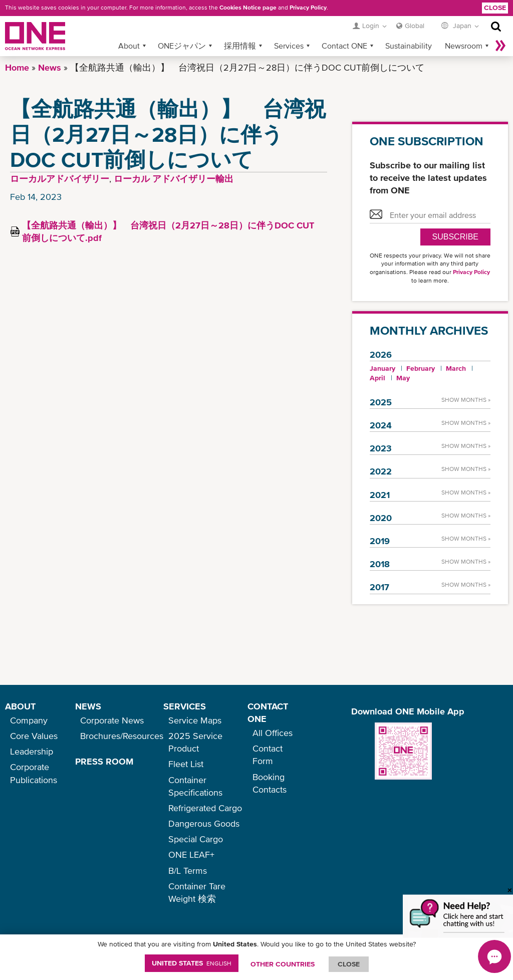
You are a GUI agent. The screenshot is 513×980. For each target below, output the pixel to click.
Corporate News (112, 720)
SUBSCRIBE (455, 237)
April (377, 378)
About (129, 46)
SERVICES (185, 706)
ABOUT (20, 706)
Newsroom (464, 46)
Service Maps (195, 720)
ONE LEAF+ (191, 854)
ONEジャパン (182, 46)
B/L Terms (188, 871)
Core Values (34, 736)
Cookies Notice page (248, 8)
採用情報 (240, 46)
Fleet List (186, 764)
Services (289, 46)
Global (415, 26)
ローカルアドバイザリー (60, 179)
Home (17, 67)
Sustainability (409, 46)
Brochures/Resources (122, 736)
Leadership (32, 751)
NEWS (88, 706)
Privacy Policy (308, 8)
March (456, 368)
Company (29, 720)
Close (495, 8)
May (403, 378)
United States (192, 963)
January (382, 368)
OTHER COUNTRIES (283, 964)
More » (500, 46)
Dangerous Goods (204, 823)
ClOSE (349, 964)
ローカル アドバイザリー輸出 (174, 179)
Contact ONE (344, 46)
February (421, 368)
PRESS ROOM (104, 761)
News (50, 67)
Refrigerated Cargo (205, 808)
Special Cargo (196, 839)
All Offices (273, 733)
